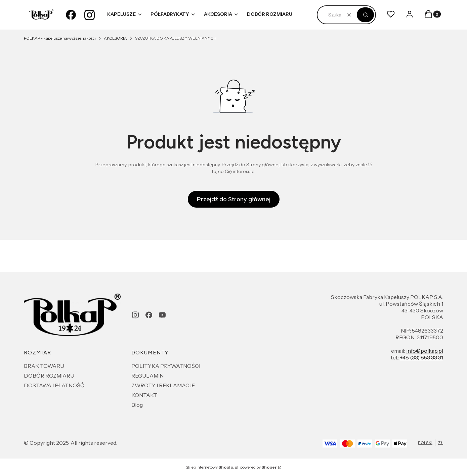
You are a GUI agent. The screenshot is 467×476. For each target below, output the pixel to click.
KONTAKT (144, 395)
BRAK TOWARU (44, 366)
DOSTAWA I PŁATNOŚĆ (54, 385)
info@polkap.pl (425, 351)
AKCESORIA (115, 38)
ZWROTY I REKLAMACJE (163, 385)
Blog (137, 405)
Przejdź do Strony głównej (234, 199)
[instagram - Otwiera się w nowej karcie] (90, 15)
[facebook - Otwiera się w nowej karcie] (71, 15)
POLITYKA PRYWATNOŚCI (166, 366)
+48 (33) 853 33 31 (421, 357)
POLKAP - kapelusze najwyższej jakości (60, 38)
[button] (365, 15)
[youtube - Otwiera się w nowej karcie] (162, 315)
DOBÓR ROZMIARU (49, 376)
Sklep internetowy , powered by (231, 467)
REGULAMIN (147, 376)
